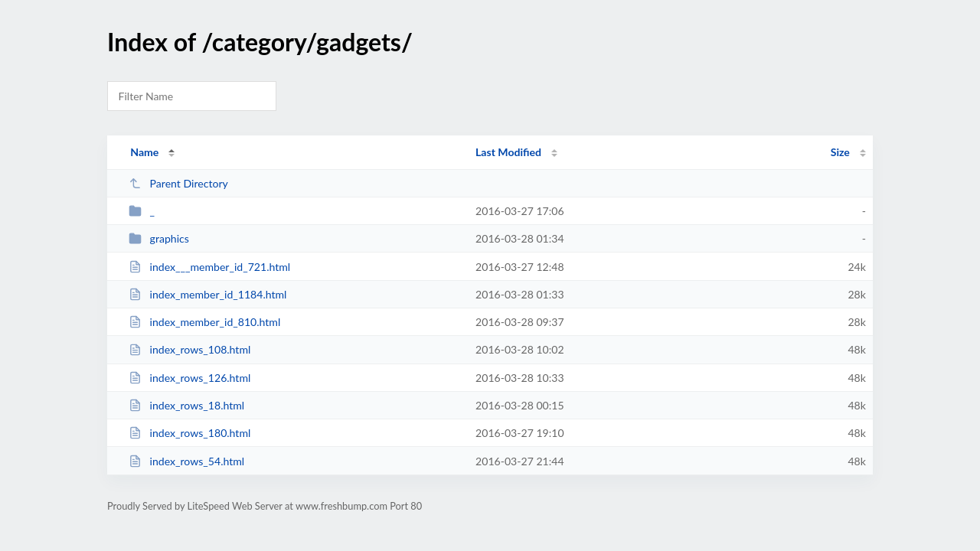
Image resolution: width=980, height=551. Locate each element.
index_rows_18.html (186, 405)
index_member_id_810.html (204, 322)
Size (840, 152)
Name (144, 152)
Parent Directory (178, 183)
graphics (159, 238)
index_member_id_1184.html (207, 294)
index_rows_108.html (189, 349)
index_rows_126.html (189, 378)
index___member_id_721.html (209, 267)
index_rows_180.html (189, 433)
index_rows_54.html (186, 461)
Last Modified (508, 152)
